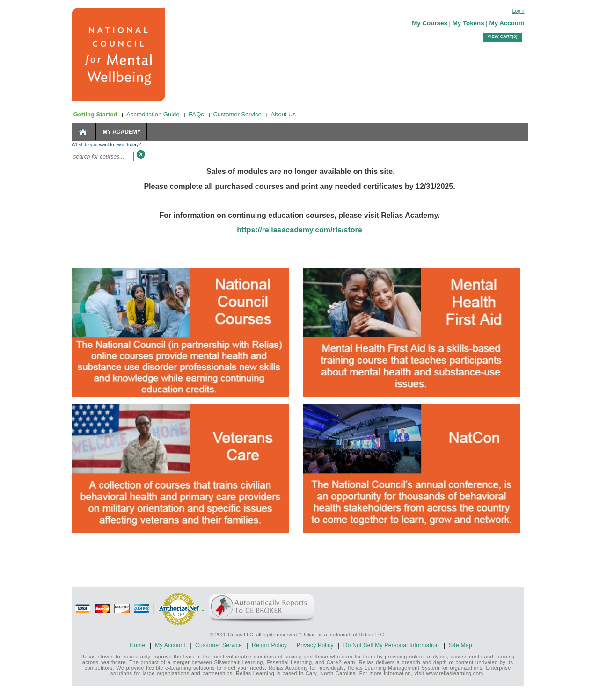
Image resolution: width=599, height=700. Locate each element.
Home (137, 645)
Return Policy (269, 645)
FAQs (196, 114)
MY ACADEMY (122, 132)
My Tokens (468, 23)
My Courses (430, 23)
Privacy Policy (315, 645)
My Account (507, 23)
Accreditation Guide (153, 114)
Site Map (460, 645)
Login (518, 11)
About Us (283, 114)
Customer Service (237, 114)
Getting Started (95, 114)
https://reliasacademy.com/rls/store (299, 230)
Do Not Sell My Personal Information (391, 645)
